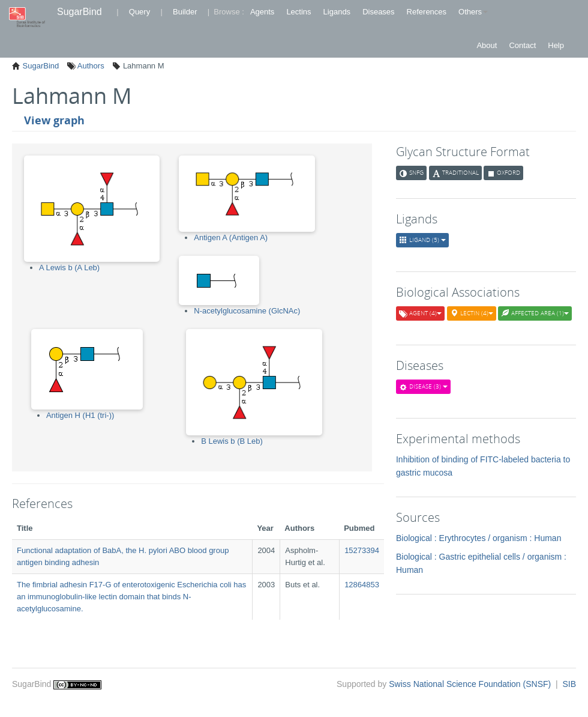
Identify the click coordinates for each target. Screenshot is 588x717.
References (427, 12)
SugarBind (79, 12)
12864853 (362, 585)
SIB (569, 684)
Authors (90, 66)
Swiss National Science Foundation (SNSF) (471, 684)
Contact (522, 45)
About (487, 45)
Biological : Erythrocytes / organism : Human (478, 538)
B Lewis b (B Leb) (232, 441)
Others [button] (473, 12)
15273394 (362, 550)
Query (139, 12)
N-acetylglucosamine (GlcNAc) (247, 311)
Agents (262, 12)
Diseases (378, 12)
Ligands (337, 12)
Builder (185, 12)
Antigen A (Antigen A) (231, 237)
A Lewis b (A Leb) (69, 268)
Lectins (298, 12)
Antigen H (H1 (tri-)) (80, 415)
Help (556, 45)
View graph (54, 120)
